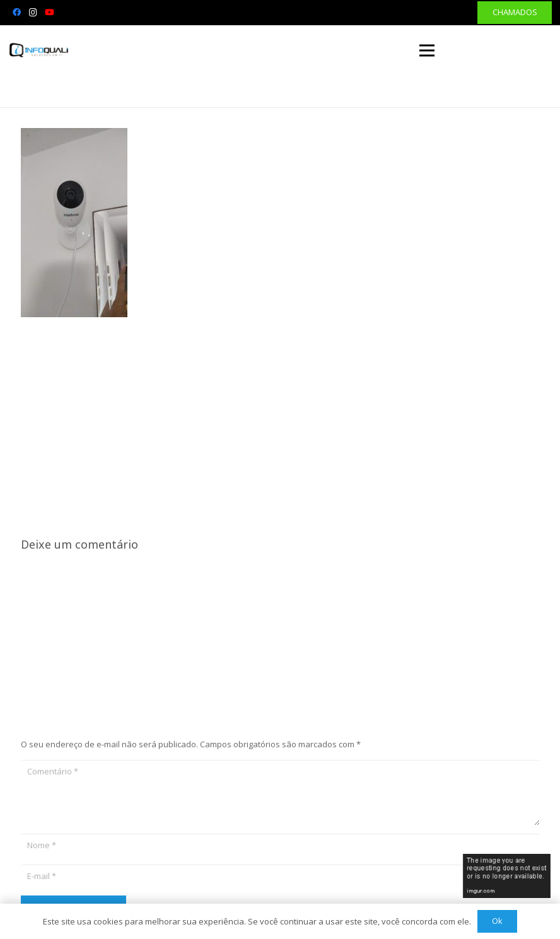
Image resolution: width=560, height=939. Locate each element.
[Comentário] (280, 793)
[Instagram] (33, 13)
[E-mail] (280, 876)
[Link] (39, 50)
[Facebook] (16, 13)
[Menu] (427, 50)
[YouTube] (49, 13)
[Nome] (280, 845)
